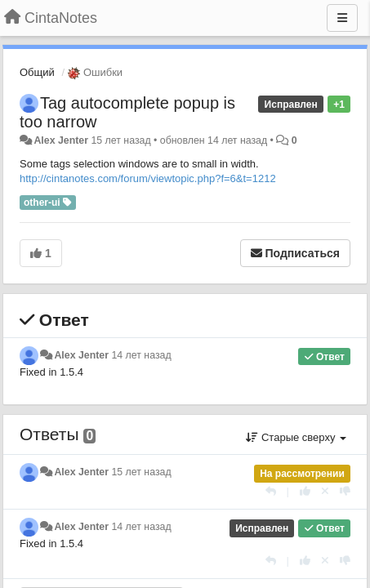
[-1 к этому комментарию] (345, 491)
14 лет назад (141, 355)
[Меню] (342, 18)
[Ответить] (271, 491)
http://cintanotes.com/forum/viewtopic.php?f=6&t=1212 (148, 178)
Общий (37, 72)
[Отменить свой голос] (325, 491)
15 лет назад (141, 472)
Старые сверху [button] (296, 437)
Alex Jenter (61, 140)
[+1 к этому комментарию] (305, 491)
